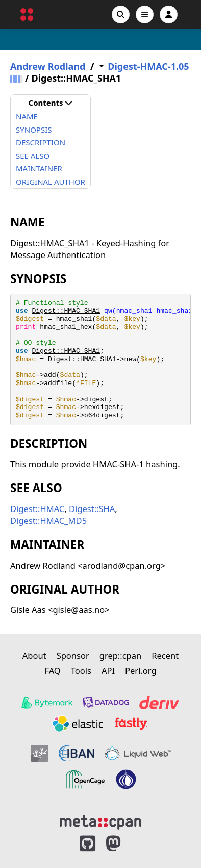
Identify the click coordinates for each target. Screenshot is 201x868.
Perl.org (141, 670)
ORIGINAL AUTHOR (51, 182)
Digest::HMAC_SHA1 (66, 311)
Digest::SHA (92, 509)
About (34, 656)
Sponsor (73, 656)
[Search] (121, 15)
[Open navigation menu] (145, 15)
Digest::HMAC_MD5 (48, 520)
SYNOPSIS (34, 130)
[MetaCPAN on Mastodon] (123, 844)
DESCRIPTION (41, 142)
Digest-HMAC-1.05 (148, 67)
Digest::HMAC (37, 509)
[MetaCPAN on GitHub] (87, 844)
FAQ (52, 670)
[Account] (169, 15)
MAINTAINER (39, 168)
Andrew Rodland (48, 67)
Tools (81, 670)
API (108, 670)
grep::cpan (120, 656)
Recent (165, 656)
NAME (27, 116)
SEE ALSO (33, 156)
